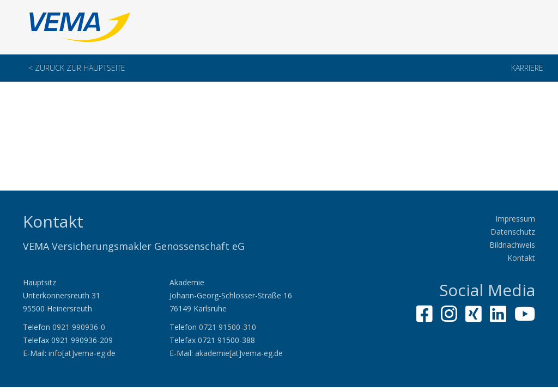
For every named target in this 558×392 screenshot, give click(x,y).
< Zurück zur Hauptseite (77, 68)
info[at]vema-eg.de (82, 353)
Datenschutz (513, 232)
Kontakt (521, 258)
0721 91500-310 (228, 327)
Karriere (527, 68)
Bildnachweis (512, 245)
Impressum (515, 219)
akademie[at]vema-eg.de (239, 353)
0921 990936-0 (79, 327)
